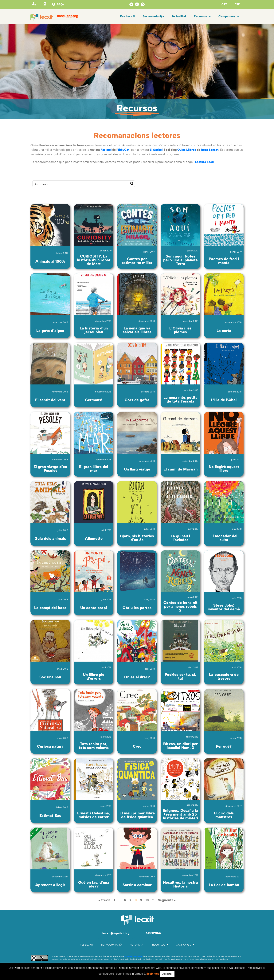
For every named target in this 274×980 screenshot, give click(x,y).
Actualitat (179, 16)
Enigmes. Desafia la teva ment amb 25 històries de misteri (180, 814)
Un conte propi (94, 608)
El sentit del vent (50, 400)
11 (153, 900)
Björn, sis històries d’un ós (137, 538)
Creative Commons (133, 956)
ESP (237, 4)
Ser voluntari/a (153, 16)
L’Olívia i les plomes (180, 330)
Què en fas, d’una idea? (94, 884)
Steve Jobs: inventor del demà (224, 607)
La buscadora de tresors (224, 676)
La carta (224, 331)
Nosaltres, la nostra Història (180, 884)
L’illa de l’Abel (224, 400)
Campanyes (229, 16)
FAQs (60, 4)
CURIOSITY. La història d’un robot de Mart (94, 260)
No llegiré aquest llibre (224, 469)
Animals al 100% (50, 261)
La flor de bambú (224, 885)
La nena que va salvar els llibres (137, 330)
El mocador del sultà (224, 538)
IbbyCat (124, 150)
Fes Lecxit (127, 16)
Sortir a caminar (137, 885)
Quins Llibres (187, 150)
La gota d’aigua (50, 331)
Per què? (224, 746)
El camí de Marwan (180, 469)
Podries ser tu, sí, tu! (180, 676)
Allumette (94, 538)
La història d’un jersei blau (94, 330)
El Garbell (156, 150)
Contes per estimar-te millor (137, 261)
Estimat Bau (50, 816)
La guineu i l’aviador (180, 538)
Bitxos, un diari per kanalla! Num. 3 (180, 746)
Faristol (106, 150)
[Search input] (81, 184)
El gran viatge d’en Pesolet (50, 469)
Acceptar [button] (167, 974)
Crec (137, 746)
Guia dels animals (50, 538)
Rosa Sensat (210, 150)
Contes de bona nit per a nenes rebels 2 (180, 606)
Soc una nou (50, 677)
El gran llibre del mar (94, 469)
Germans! (94, 400)
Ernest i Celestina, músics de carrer (94, 815)
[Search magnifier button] (132, 184)
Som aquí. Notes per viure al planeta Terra (180, 260)
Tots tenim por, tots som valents (94, 746)
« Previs (104, 900)
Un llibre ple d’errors (94, 676)
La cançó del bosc (50, 608)
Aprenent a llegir (50, 885)
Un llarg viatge (137, 469)
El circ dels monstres (224, 815)
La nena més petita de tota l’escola (180, 399)
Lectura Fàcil (204, 162)
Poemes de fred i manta (224, 261)
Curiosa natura (50, 746)
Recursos (202, 16)
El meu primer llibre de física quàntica (137, 815)
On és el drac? (137, 677)
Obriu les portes (137, 608)
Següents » (167, 900)
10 (147, 900)
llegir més (153, 974)
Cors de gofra (137, 400)
